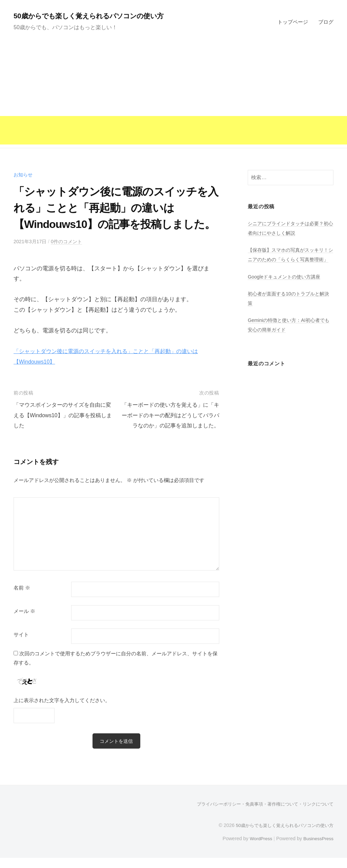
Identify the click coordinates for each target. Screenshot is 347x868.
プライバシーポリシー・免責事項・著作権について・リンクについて (260, 814)
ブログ (326, 22)
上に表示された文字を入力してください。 (62, 710)
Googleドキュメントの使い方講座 (287, 286)
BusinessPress (318, 849)
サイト (21, 645)
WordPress (258, 849)
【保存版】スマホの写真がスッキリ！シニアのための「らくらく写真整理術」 (288, 259)
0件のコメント (70, 241)
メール (24, 621)
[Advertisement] (173, 97)
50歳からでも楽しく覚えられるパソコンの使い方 (99, 16)
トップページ (293, 22)
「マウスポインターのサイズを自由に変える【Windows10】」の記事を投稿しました (63, 415)
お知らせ (24, 175)
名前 (22, 598)
